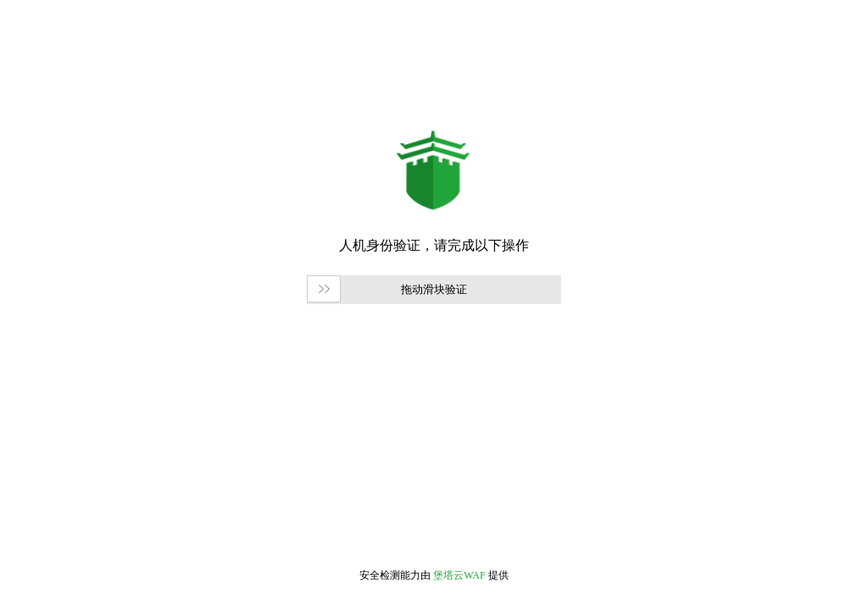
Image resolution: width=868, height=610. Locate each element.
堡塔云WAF (459, 575)
